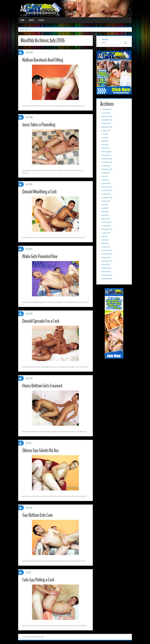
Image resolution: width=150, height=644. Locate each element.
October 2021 (107, 166)
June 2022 (106, 138)
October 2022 (107, 124)
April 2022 (105, 145)
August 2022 (106, 131)
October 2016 (107, 194)
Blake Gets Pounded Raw (41, 256)
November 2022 (107, 120)
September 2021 (108, 170)
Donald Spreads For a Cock (42, 321)
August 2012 (106, 233)
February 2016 (107, 223)
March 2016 (106, 219)
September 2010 (108, 261)
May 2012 (105, 244)
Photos (41, 20)
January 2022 (107, 155)
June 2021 (106, 180)
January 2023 (107, 113)
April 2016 (105, 215)
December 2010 (107, 251)
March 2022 (106, 148)
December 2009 (107, 275)
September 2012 (108, 230)
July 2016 (105, 205)
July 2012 (105, 237)
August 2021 (106, 173)
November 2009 (107, 279)
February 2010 (107, 268)
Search (105, 39)
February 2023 (107, 110)
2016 (26, 30)
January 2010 (107, 272)
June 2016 (106, 208)
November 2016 (107, 191)
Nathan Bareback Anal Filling (43, 60)
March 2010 (106, 265)
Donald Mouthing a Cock (40, 192)
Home (22, 20)
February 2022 (107, 152)
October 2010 (107, 258)
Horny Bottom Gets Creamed (43, 386)
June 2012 (106, 240)
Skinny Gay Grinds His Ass (41, 450)
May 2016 (105, 212)
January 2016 (107, 226)
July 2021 (105, 177)
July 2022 (105, 134)
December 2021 (107, 159)
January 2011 (107, 247)
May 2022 (105, 141)
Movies (32, 20)
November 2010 (107, 254)
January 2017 (107, 184)
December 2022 (107, 117)
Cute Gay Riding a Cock (39, 580)
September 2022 (108, 127)
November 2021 (107, 163)
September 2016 (108, 198)
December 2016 (107, 187)
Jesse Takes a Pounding (40, 125)
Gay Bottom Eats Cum (38, 515)
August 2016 (106, 201)
